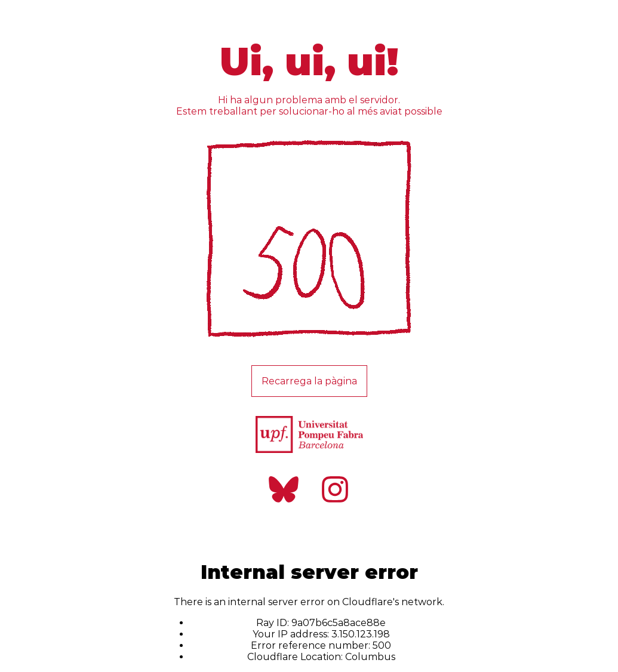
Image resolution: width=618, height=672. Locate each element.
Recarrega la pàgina (309, 381)
